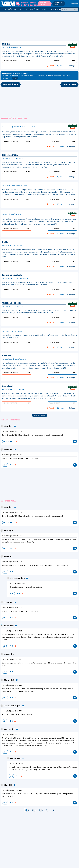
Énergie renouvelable (12, 275)
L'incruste (6, 356)
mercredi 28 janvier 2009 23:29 (12, 685)
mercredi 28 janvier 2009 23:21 (12, 455)
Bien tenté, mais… (10, 155)
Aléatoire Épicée (32, 9)
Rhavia (7, 626)
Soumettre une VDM (43, 4)
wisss (6, 426)
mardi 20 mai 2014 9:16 (16, 764)
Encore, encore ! (40, 415)
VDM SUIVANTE (69, 85)
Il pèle (5, 242)
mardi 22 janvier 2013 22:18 (17, 584)
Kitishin (7, 680)
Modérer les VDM (59, 4)
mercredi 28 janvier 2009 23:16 (12, 432)
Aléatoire (12, 9)
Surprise (6, 44)
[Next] (54, 810)
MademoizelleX (10, 706)
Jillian (6, 785)
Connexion (74, 4)
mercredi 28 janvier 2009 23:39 (12, 734)
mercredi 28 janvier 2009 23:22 (12, 631)
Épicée (21, 9)
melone (13, 759)
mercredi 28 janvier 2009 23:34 (12, 711)
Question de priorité (11, 303)
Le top (44, 9)
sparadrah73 (15, 578)
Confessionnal (55, 9)
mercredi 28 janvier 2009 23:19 (12, 562)
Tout (4, 9)
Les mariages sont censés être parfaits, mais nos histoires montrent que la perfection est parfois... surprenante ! (37, 76)
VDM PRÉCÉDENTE (11, 85)
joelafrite (7, 729)
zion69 (6, 450)
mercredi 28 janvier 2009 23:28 (12, 659)
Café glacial (8, 386)
